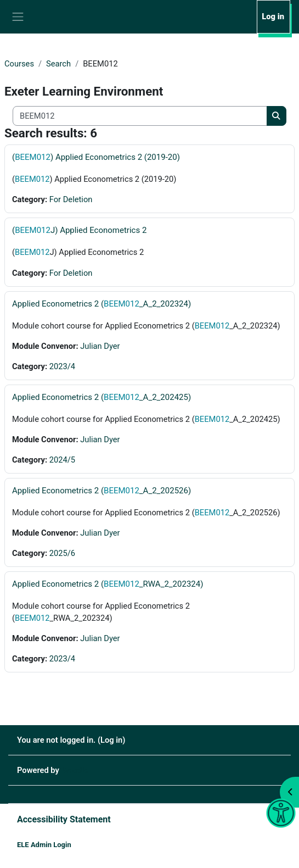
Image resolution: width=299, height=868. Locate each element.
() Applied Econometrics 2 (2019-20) (96, 157)
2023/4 (62, 366)
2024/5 (62, 460)
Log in (273, 16)
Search (58, 64)
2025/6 (62, 553)
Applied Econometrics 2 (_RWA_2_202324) (108, 584)
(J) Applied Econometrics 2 (79, 230)
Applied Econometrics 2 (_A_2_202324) (101, 304)
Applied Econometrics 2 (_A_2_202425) (101, 397)
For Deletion (71, 199)
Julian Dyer (100, 346)
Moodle (75, 770)
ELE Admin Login (44, 845)
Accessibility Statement (64, 819)
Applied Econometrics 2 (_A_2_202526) (101, 491)
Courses (19, 64)
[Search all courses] (140, 116)
